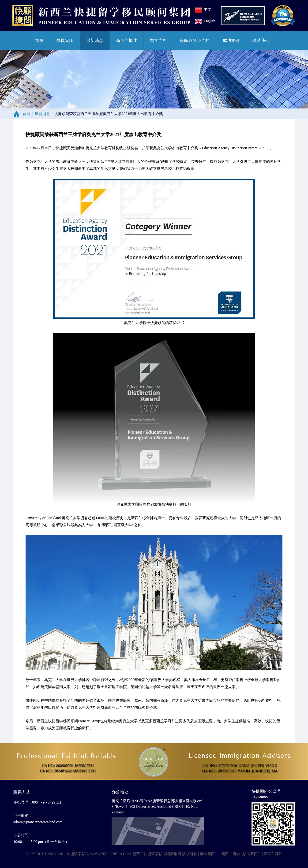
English (209, 21)
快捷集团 (65, 41)
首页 (39, 41)
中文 (207, 9)
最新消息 (95, 41)
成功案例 (231, 41)
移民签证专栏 (195, 41)
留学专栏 (158, 41)
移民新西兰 (252, 854)
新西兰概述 (127, 41)
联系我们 (261, 41)
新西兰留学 (231, 854)
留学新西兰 (209, 854)
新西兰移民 (273, 854)
